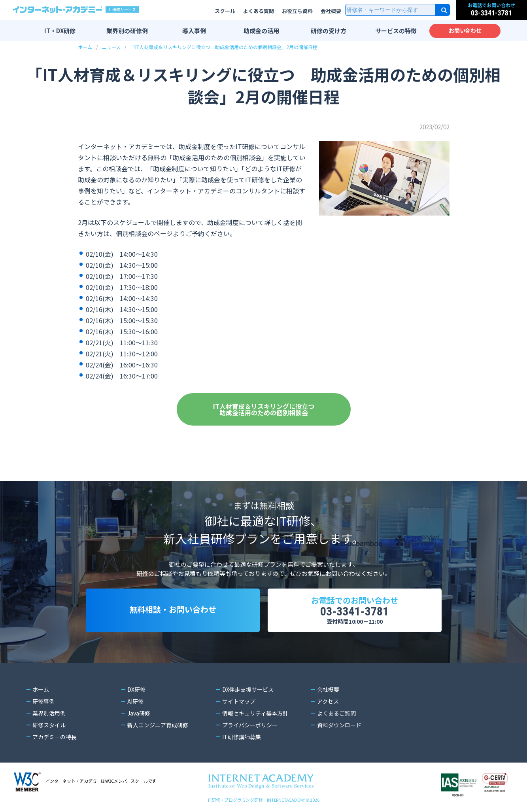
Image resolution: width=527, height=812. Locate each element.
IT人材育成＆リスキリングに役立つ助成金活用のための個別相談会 (264, 409)
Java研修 (139, 713)
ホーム (85, 47)
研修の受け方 (329, 31)
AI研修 (135, 701)
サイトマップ (239, 701)
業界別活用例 (49, 713)
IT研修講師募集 (242, 737)
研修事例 (43, 701)
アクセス (328, 701)
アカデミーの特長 (55, 737)
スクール (225, 11)
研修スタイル (49, 725)
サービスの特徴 (396, 31)
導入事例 (194, 31)
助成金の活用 (261, 31)
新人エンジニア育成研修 (158, 725)
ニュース (111, 47)
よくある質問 (259, 11)
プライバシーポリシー (250, 725)
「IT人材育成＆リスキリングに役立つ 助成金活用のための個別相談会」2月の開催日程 (224, 47)
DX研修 (136, 689)
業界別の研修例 (127, 31)
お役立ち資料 (297, 11)
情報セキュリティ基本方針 (255, 713)
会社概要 (331, 11)
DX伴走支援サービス (248, 689)
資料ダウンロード (339, 725)
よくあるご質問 (336, 713)
